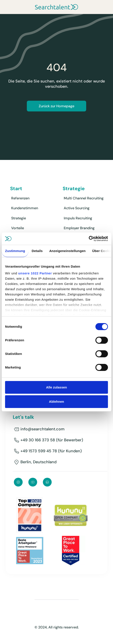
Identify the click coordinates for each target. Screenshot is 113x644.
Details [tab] (37, 251)
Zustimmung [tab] (15, 251)
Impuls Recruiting (78, 218)
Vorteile (18, 228)
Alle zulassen (56, 387)
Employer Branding (79, 228)
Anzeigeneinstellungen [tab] (67, 251)
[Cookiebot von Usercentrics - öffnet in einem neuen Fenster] (89, 239)
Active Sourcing (77, 208)
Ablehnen (56, 402)
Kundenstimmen (25, 208)
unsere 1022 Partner (35, 273)
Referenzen (20, 198)
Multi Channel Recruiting (84, 198)
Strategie (19, 218)
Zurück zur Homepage (56, 106)
